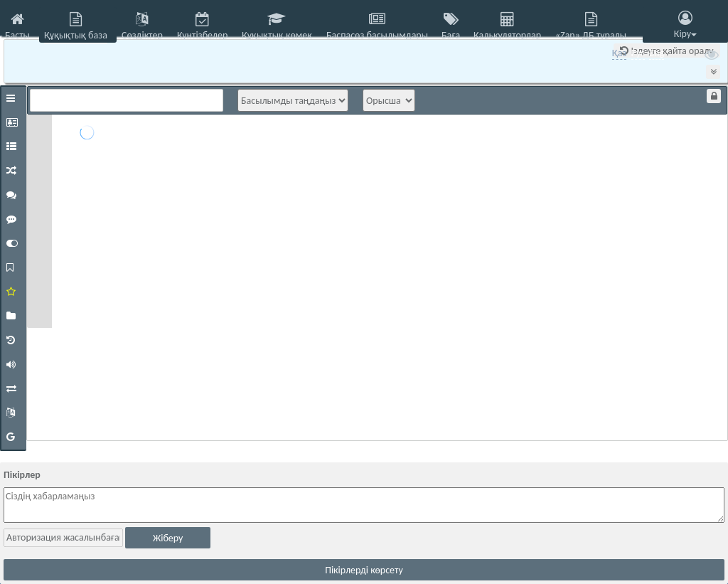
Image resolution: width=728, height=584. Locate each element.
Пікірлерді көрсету (364, 570)
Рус (638, 53)
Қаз (620, 53)
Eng (657, 53)
